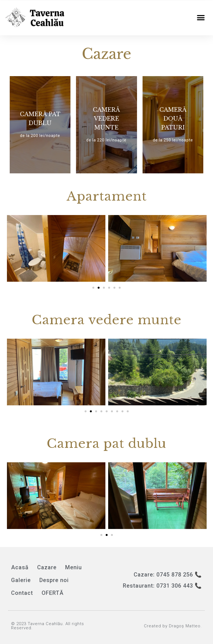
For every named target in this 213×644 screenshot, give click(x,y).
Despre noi (54, 580)
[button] (201, 18)
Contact (22, 593)
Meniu (73, 567)
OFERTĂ (53, 593)
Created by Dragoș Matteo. (173, 626)
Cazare (47, 567)
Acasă (20, 567)
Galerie (21, 580)
